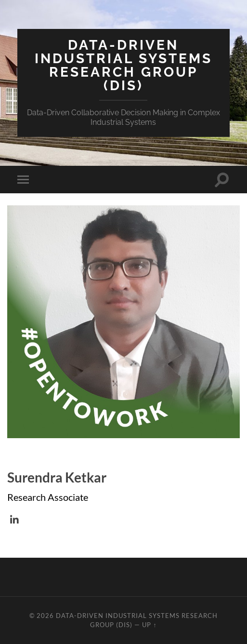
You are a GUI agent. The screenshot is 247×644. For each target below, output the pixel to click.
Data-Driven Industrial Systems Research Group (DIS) (123, 65)
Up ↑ (149, 625)
